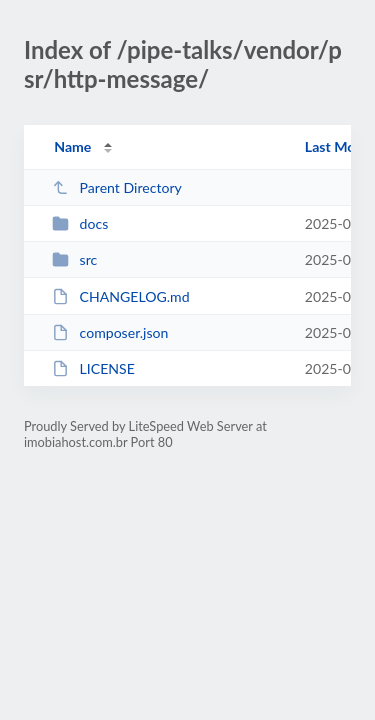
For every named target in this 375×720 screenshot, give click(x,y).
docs (80, 223)
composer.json (110, 332)
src (74, 259)
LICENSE (93, 368)
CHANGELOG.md (120, 296)
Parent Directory (117, 187)
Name (72, 146)
